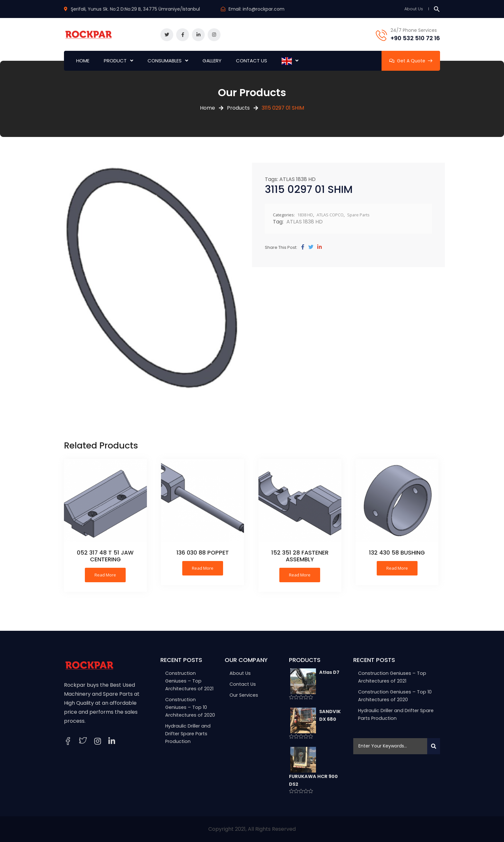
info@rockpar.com (264, 9)
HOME (83, 61)
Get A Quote (411, 61)
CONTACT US (252, 61)
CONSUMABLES (165, 61)
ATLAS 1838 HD (297, 179)
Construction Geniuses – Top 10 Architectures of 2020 (190, 707)
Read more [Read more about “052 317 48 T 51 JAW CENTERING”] (105, 575)
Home (207, 108)
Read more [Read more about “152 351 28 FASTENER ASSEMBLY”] (300, 575)
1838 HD (305, 215)
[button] (437, 9)
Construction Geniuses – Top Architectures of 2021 (189, 681)
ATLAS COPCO (330, 215)
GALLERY (212, 61)
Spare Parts (358, 215)
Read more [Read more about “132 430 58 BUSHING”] (397, 568)
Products (238, 108)
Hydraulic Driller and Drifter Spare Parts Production (188, 734)
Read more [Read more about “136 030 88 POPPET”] (203, 568)
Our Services (244, 695)
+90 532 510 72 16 (415, 38)
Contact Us (243, 684)
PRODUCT (115, 61)
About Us (414, 9)
